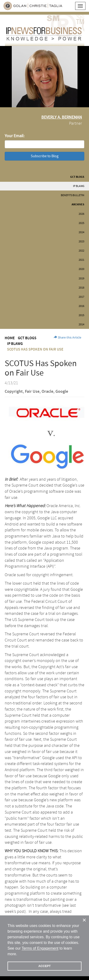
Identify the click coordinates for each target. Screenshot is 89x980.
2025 (81, 223)
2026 (81, 214)
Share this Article (68, 338)
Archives (78, 205)
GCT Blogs (77, 177)
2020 (81, 269)
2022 (81, 251)
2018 (81, 288)
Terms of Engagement (40, 948)
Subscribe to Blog (45, 156)
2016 (81, 306)
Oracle (47, 392)
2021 (81, 260)
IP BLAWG (79, 186)
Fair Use (32, 392)
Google (62, 392)
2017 (81, 297)
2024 (81, 232)
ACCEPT (44, 966)
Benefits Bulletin (73, 195)
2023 (81, 242)
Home (10, 338)
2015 (81, 315)
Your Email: (15, 136)
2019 (81, 279)
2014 (81, 325)
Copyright (14, 392)
